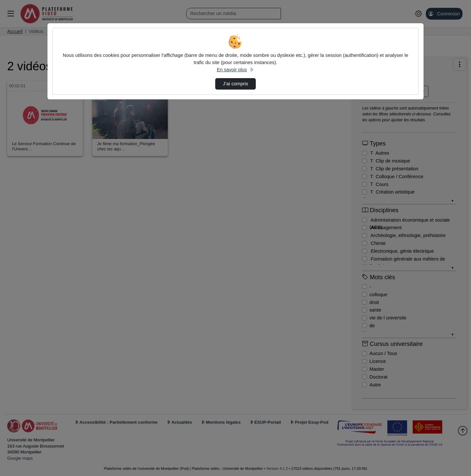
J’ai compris (235, 84)
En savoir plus (235, 70)
